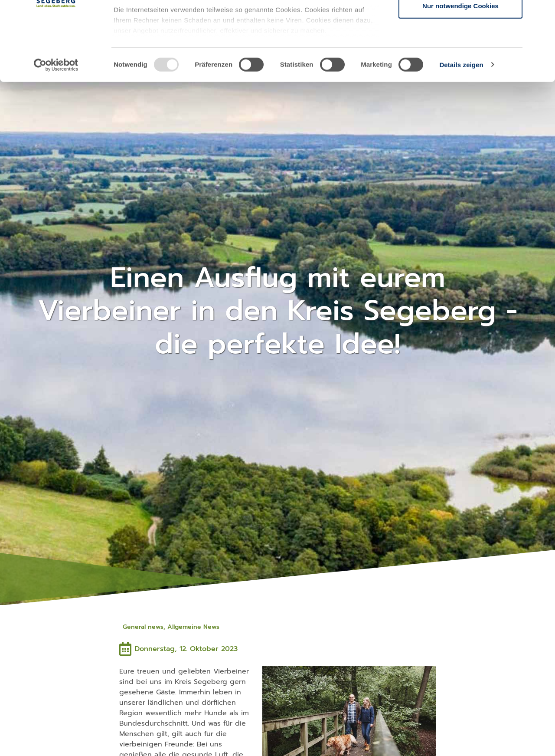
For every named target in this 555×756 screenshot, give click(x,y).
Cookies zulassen (460, 23)
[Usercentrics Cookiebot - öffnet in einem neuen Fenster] (56, 139)
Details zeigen (461, 139)
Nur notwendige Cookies (460, 80)
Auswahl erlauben (460, 51)
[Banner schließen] (542, 13)
